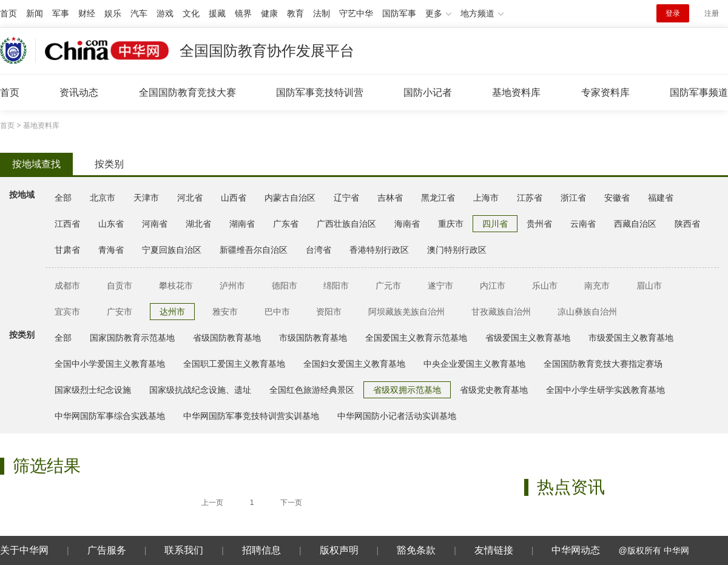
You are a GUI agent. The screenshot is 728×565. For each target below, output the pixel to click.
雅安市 (225, 312)
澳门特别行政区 (457, 250)
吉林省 (390, 198)
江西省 (67, 224)
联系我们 (184, 550)
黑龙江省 (438, 198)
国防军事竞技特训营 (320, 92)
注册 (712, 13)
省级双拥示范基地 (407, 390)
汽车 (139, 13)
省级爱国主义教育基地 (528, 338)
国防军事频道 (699, 92)
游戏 (165, 13)
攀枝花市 (176, 286)
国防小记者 (428, 92)
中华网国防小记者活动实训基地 (397, 416)
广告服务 (107, 550)
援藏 (217, 13)
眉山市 (649, 286)
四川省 (495, 224)
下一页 (291, 503)
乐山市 (545, 286)
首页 (8, 13)
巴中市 (277, 312)
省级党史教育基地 (494, 390)
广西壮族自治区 (346, 224)
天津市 (146, 198)
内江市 (493, 286)
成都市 (67, 286)
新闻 (35, 13)
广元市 (388, 286)
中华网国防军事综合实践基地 (110, 416)
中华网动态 (576, 550)
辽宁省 (346, 198)
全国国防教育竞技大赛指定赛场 (603, 364)
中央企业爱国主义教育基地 (474, 364)
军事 (61, 13)
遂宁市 (440, 286)
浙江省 (573, 198)
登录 (673, 13)
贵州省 (539, 224)
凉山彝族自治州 (587, 312)
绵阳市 (336, 286)
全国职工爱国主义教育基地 (234, 364)
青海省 (111, 250)
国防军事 (399, 13)
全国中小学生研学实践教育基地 (605, 390)
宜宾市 (67, 312)
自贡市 (120, 286)
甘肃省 (67, 250)
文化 (191, 13)
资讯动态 (79, 92)
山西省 (234, 198)
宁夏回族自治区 (172, 250)
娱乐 (113, 13)
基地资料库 (516, 92)
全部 (63, 198)
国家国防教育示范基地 (132, 338)
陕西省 (687, 224)
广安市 (120, 312)
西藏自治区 (635, 224)
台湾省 (318, 250)
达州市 (172, 312)
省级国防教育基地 (227, 338)
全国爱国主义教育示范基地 (416, 338)
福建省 (661, 198)
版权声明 (339, 550)
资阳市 (329, 312)
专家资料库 (605, 92)
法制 (322, 13)
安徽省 (617, 198)
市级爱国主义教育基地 (631, 338)
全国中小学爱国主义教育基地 (110, 364)
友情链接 (494, 550)
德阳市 (285, 286)
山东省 (111, 224)
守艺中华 (356, 13)
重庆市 (451, 224)
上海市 (486, 198)
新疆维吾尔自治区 (254, 250)
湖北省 (198, 224)
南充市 (597, 286)
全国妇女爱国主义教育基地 (354, 364)
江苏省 (530, 198)
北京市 (103, 198)
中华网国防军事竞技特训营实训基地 (251, 416)
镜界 (243, 13)
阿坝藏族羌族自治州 (406, 312)
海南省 (407, 224)
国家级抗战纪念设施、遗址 (200, 390)
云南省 (583, 224)
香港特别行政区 (379, 250)
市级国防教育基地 (313, 338)
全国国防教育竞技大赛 (187, 92)
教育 (295, 13)
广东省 (286, 224)
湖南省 (242, 224)
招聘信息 (261, 550)
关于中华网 (24, 550)
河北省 (190, 198)
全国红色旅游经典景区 (312, 390)
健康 (269, 13)
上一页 (212, 503)
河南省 (155, 224)
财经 (87, 13)
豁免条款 (416, 550)
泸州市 (232, 286)
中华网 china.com (107, 50)
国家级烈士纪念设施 (93, 390)
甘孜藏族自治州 (501, 312)
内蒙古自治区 (290, 198)
